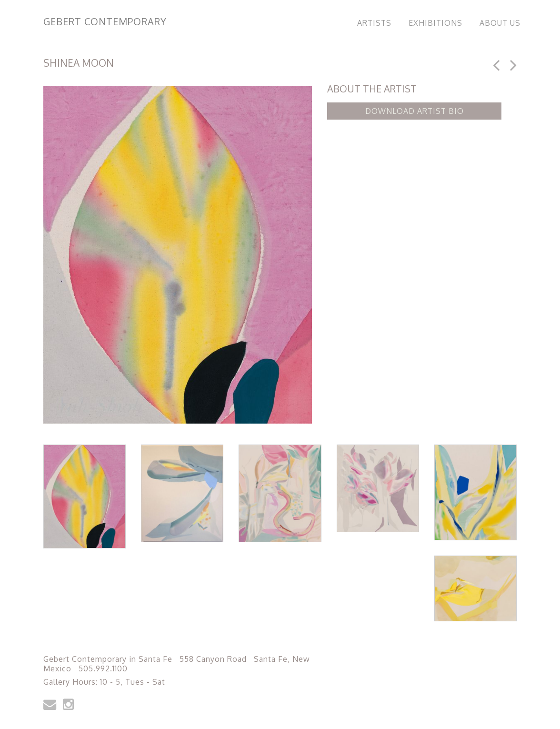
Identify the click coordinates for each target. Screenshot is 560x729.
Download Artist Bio (415, 111)
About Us (500, 23)
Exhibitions (435, 23)
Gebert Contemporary (105, 21)
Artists (374, 23)
